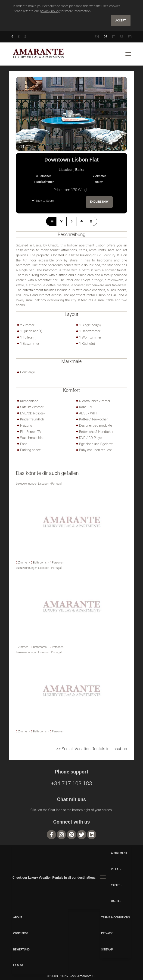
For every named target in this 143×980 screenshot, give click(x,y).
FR (130, 37)
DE (105, 37)
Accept (121, 21)
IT (113, 37)
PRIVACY (107, 934)
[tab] (51, 222)
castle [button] (116, 901)
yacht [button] (115, 885)
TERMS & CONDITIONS (115, 918)
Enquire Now (99, 202)
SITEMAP (107, 950)
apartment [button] (119, 853)
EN (97, 37)
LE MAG (18, 966)
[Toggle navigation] (128, 54)
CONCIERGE (21, 934)
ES (121, 37)
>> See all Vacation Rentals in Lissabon (92, 749)
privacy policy (50, 11)
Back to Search (44, 201)
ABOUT (18, 918)
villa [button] (115, 869)
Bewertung (21, 950)
